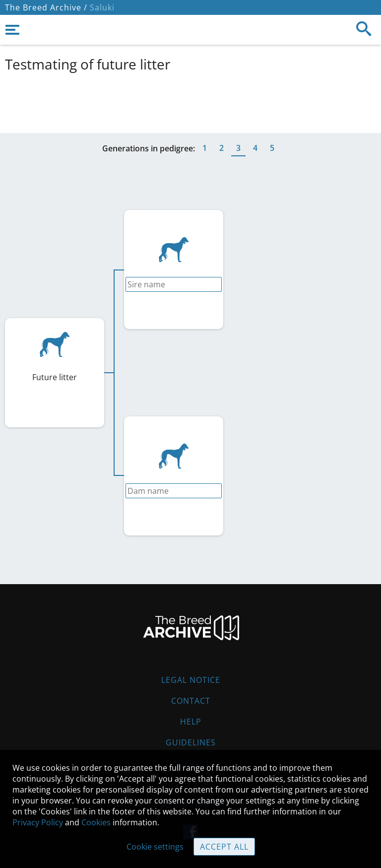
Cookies (96, 822)
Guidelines (191, 742)
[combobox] (174, 284)
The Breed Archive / (46, 7)
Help (191, 722)
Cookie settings (155, 847)
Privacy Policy (38, 822)
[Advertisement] (190, 101)
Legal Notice (191, 680)
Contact (191, 701)
